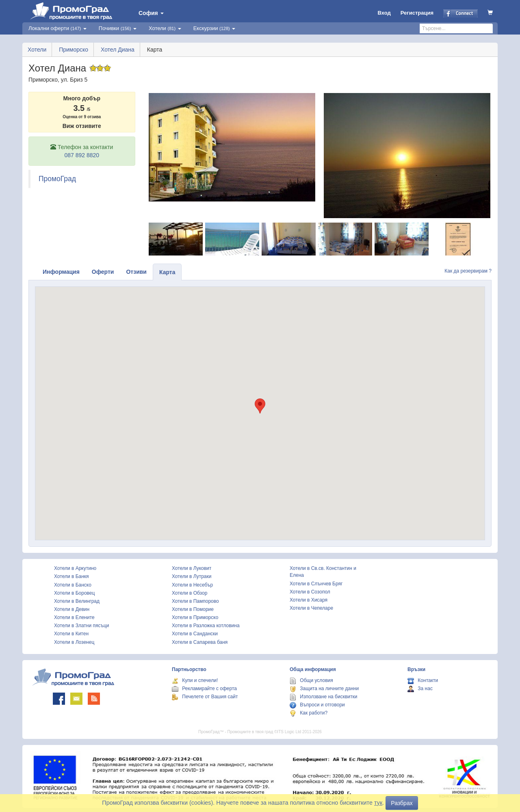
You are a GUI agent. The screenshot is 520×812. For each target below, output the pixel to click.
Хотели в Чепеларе (311, 608)
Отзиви (136, 272)
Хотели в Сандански (195, 634)
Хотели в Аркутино (75, 568)
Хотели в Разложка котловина (206, 626)
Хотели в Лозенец (74, 642)
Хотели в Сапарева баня (200, 642)
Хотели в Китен (71, 634)
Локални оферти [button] (57, 28)
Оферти (103, 272)
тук (378, 803)
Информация (61, 272)
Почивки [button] (118, 28)
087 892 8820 (82, 155)
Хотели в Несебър (192, 585)
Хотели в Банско (73, 585)
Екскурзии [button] (214, 28)
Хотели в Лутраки (192, 576)
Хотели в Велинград (77, 601)
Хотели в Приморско (195, 617)
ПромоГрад (57, 179)
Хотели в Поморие (193, 609)
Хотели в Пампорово (195, 601)
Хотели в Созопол (310, 592)
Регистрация (417, 13)
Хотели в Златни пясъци (82, 626)
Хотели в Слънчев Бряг (316, 584)
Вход (384, 13)
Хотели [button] (165, 28)
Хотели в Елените (74, 617)
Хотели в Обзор (190, 593)
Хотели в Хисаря (309, 600)
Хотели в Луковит (192, 568)
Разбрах (402, 803)
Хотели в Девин (72, 609)
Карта (167, 272)
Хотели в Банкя (71, 576)
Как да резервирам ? (468, 271)
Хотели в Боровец (74, 593)
